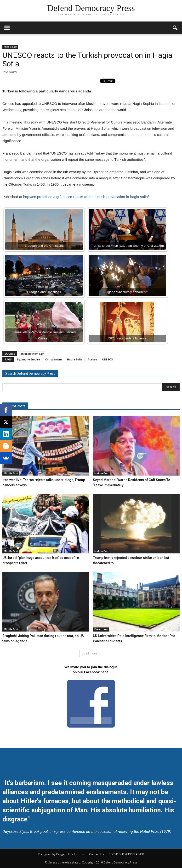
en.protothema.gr (32, 354)
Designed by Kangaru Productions (61, 854)
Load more (91, 653)
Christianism (54, 359)
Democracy (101, 629)
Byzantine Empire (28, 359)
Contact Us (97, 854)
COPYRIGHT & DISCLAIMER (126, 854)
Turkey (92, 359)
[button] (175, 28)
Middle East (10, 47)
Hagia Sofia (75, 359)
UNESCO (108, 359)
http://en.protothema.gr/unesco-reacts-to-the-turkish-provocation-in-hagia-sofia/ (86, 197)
